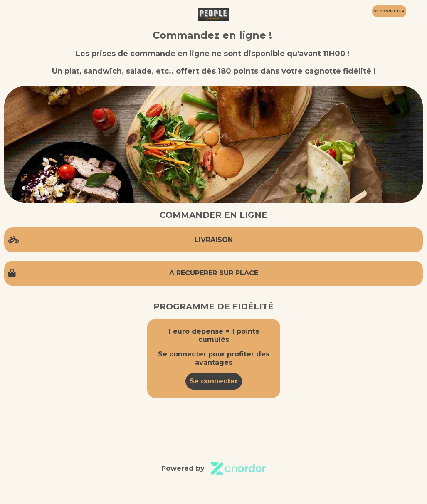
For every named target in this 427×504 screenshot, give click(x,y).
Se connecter (214, 381)
